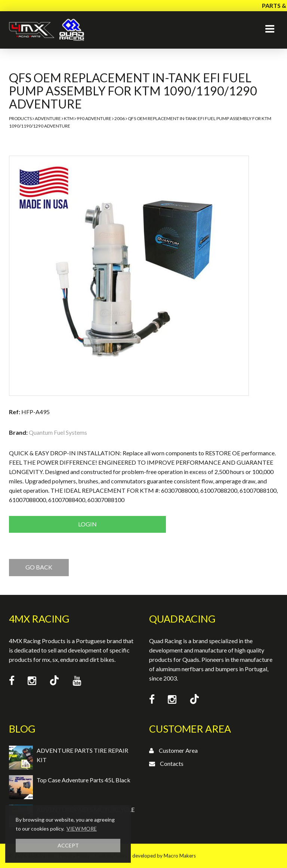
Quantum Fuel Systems (58, 432)
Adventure (48, 118)
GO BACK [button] (39, 567)
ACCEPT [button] (68, 845)
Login (87, 524)
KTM (69, 118)
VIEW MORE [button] (82, 829)
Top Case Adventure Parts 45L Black (84, 780)
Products (20, 118)
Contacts (172, 763)
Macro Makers (180, 856)
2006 (120, 118)
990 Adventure (94, 118)
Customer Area (178, 750)
